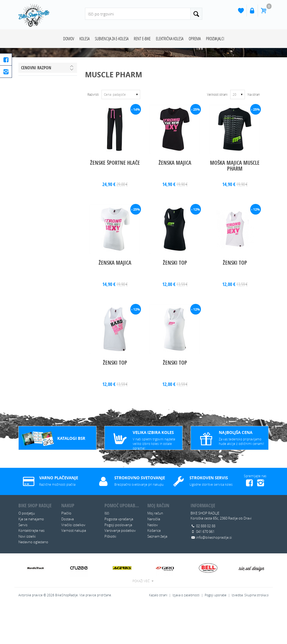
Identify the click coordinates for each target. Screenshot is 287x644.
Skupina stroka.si (257, 633)
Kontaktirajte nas (31, 569)
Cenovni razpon (36, 106)
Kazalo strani (158, 633)
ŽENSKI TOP (175, 301)
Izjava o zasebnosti (186, 633)
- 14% (136, 148)
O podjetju (27, 552)
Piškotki (110, 575)
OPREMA (195, 39)
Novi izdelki (27, 575)
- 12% (196, 248)
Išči (107, 552)
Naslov (153, 563)
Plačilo (66, 552)
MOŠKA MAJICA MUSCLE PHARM (235, 204)
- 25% (196, 148)
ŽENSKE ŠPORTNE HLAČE (115, 201)
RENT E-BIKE (142, 39)
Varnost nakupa (74, 569)
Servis (23, 563)
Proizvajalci (215, 39)
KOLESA (84, 39)
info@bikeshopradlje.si (214, 576)
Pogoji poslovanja (118, 563)
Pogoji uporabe (216, 633)
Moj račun (155, 552)
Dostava (68, 557)
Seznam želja (157, 575)
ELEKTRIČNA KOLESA (170, 39)
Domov (69, 39)
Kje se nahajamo (31, 557)
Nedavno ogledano (33, 581)
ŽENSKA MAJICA (175, 201)
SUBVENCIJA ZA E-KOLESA (112, 39)
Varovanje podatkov (120, 569)
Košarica (154, 569)
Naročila (154, 557)
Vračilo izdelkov (73, 563)
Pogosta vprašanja (119, 557)
